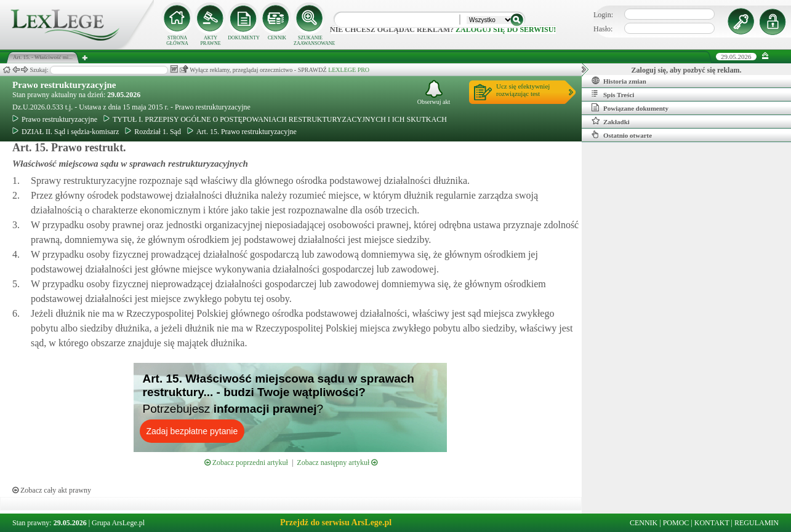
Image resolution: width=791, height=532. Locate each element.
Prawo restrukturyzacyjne (64, 85)
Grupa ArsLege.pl (118, 523)
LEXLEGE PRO (349, 70)
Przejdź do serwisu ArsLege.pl (336, 522)
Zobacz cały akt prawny (52, 490)
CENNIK (277, 38)
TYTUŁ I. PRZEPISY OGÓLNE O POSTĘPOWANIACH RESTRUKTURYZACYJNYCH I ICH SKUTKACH (275, 119)
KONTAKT (712, 523)
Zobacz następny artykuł (337, 463)
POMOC (676, 523)
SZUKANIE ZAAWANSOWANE (310, 41)
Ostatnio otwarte (622, 135)
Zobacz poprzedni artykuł (246, 463)
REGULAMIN (757, 523)
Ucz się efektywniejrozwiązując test (523, 90)
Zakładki (611, 121)
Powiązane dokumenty (630, 108)
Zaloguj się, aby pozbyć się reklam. (687, 70)
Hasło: (603, 29)
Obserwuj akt (434, 93)
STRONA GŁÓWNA (177, 41)
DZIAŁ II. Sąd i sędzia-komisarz (66, 132)
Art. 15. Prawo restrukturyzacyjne (242, 132)
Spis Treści (613, 94)
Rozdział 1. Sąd (153, 132)
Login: (603, 15)
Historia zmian (619, 81)
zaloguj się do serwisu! (506, 30)
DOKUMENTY (244, 38)
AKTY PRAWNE (210, 41)
